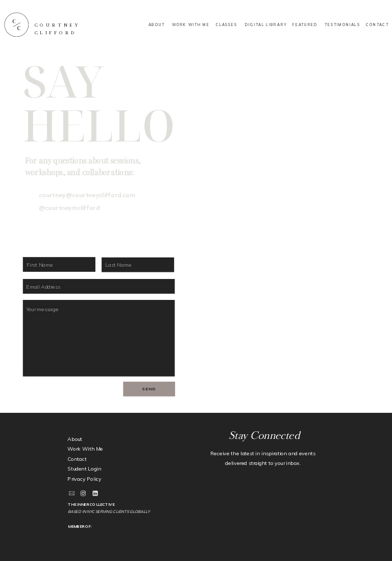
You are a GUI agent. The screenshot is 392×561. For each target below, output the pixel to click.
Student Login (84, 469)
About (75, 439)
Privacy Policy (84, 479)
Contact (77, 459)
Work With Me (85, 449)
